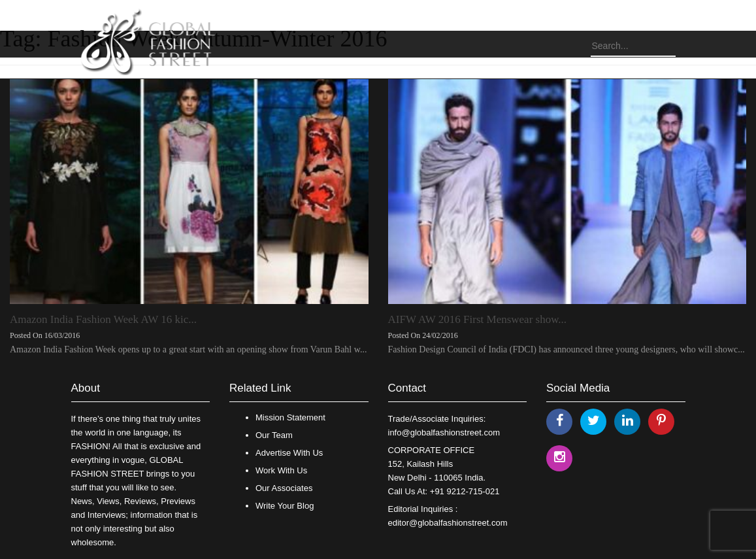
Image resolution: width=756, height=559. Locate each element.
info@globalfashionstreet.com (444, 432)
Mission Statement (290, 417)
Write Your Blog (285, 506)
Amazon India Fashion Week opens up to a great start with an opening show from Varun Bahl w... (188, 349)
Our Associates (284, 488)
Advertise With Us (289, 453)
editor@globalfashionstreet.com (448, 523)
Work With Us (281, 470)
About (86, 388)
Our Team (274, 435)
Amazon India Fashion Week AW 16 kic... (103, 319)
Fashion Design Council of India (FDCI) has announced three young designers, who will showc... (567, 349)
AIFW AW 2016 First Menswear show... (478, 319)
